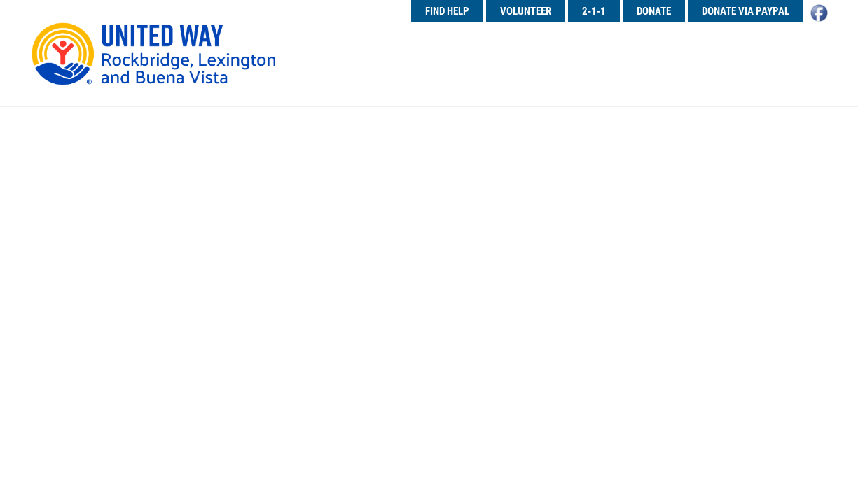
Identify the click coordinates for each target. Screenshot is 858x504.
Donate (654, 10)
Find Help (447, 10)
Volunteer (526, 10)
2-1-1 (594, 10)
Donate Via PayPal (746, 10)
